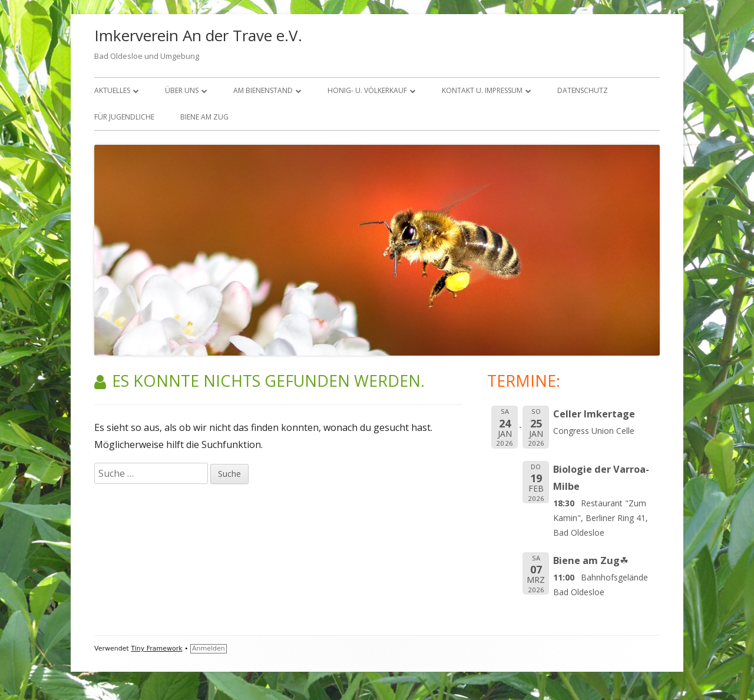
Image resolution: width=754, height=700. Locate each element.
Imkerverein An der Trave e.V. (198, 35)
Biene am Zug (204, 117)
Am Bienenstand (263, 90)
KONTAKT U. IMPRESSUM (482, 90)
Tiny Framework (156, 648)
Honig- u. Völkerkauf (367, 90)
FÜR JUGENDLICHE (124, 117)
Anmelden (209, 648)
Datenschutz (583, 90)
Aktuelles (112, 90)
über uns (182, 90)
